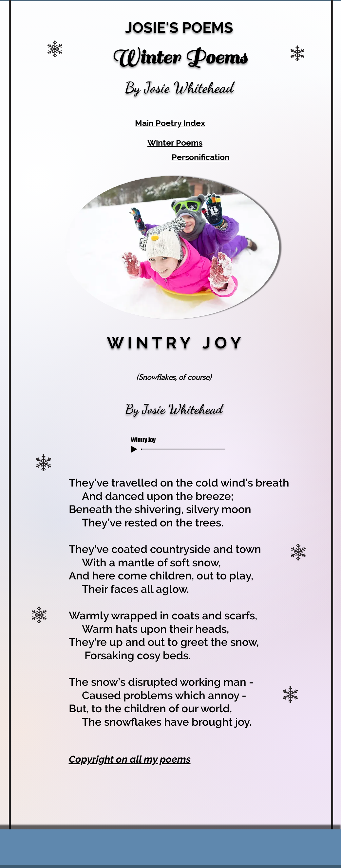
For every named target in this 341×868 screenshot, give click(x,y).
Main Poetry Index (170, 123)
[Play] (134, 449)
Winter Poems (175, 143)
